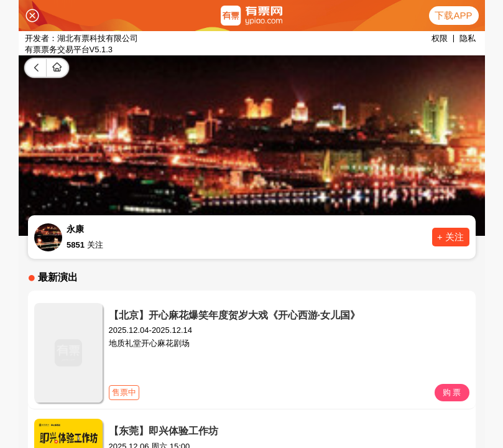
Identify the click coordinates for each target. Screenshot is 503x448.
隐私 (468, 38)
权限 (440, 38)
